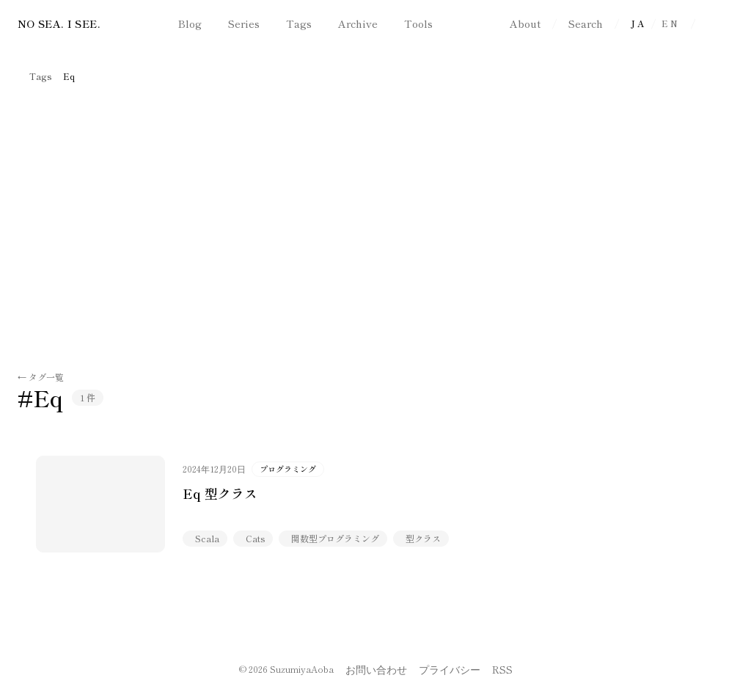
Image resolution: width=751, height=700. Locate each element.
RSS (502, 669)
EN (670, 23)
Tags (40, 76)
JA (638, 23)
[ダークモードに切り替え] (720, 23)
